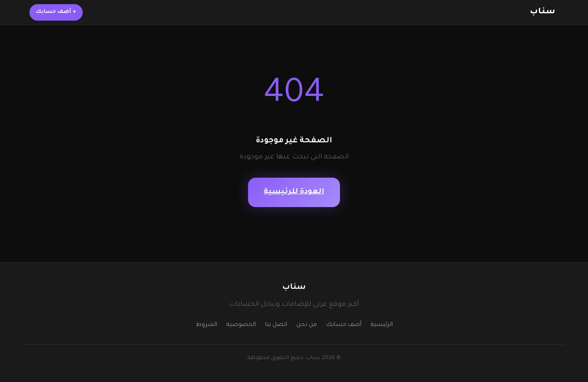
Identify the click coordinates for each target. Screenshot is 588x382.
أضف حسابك (56, 12)
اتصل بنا (276, 325)
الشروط (206, 325)
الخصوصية (241, 325)
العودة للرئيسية (294, 192)
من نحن (307, 325)
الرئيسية (382, 325)
